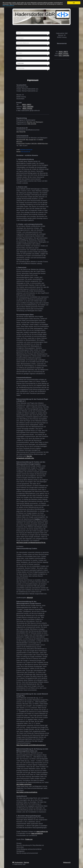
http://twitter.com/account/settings (27, 792)
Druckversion (18, 862)
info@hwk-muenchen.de (24, 150)
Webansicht (67, 862)
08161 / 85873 (27, 105)
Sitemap (26, 862)
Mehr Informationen (19, 6)
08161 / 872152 (27, 109)
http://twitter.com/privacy (24, 784)
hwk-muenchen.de (23, 152)
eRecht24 (30, 598)
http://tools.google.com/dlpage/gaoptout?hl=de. (31, 543)
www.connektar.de (37, 833)
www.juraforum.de (42, 832)
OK (74, 3)
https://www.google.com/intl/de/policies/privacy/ (31, 745)
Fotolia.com (29, 839)
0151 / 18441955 (28, 107)
